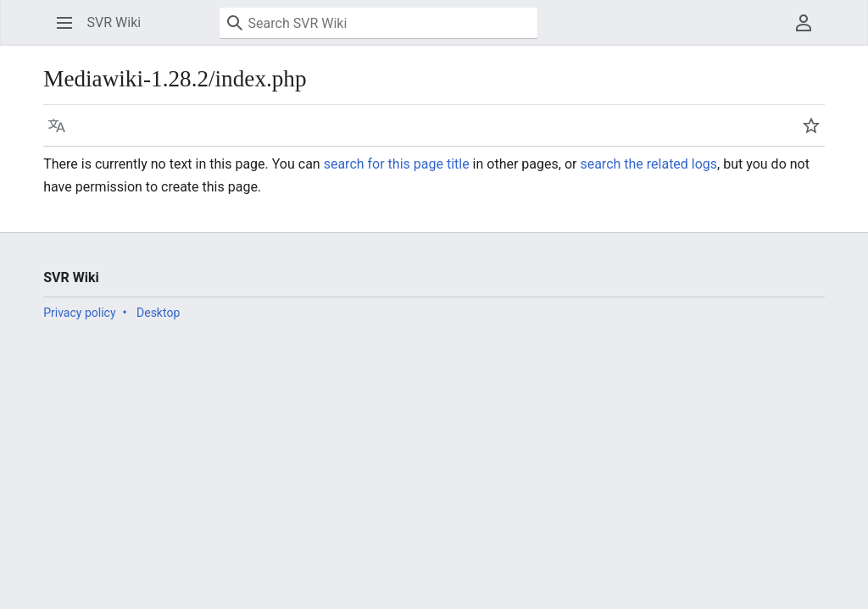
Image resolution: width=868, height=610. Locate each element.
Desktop (158, 313)
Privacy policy (79, 313)
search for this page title (397, 164)
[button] (64, 23)
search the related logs (648, 164)
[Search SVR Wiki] (378, 23)
